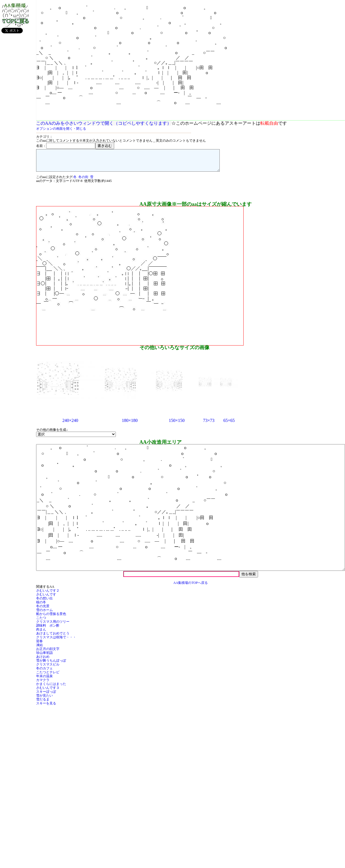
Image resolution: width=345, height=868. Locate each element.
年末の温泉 (44, 680)
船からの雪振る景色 (51, 618)
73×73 (209, 425)
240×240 (70, 425)
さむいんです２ (48, 595)
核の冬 (41, 606)
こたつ (41, 622)
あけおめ (43, 661)
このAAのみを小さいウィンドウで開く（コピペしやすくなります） (104, 123)
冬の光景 (43, 610)
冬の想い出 (44, 602)
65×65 (229, 425)
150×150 (177, 425)
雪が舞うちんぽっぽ (51, 665)
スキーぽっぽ (46, 696)
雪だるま (43, 704)
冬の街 (83, 181)
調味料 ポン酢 (48, 630)
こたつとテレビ (48, 676)
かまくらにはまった (51, 688)
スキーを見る (46, 707)
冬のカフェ (44, 672)
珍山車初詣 (44, 657)
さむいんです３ (48, 692)
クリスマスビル (48, 669)
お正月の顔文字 (48, 653)
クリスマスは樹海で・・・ (56, 641)
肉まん (41, 634)
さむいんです (46, 599)
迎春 (39, 645)
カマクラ (43, 684)
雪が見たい (44, 700)
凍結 (39, 649)
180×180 (130, 425)
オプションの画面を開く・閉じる (61, 129)
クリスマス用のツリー (53, 626)
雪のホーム (44, 614)
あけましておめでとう (53, 637)
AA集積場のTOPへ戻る (191, 587)
